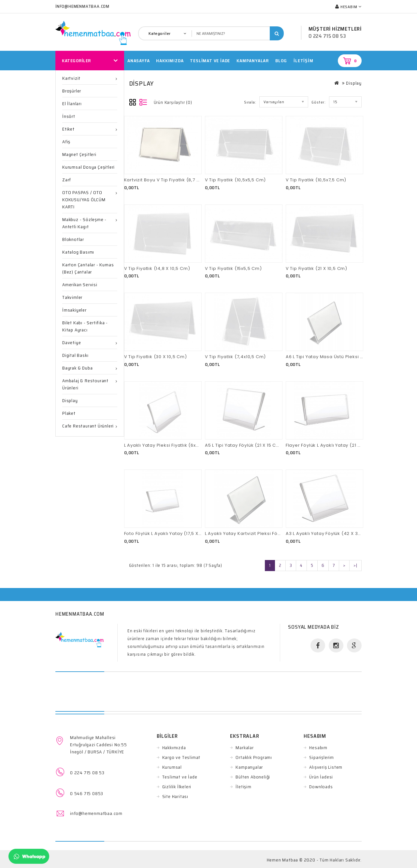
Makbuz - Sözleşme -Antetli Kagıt (84, 223)
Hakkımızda (174, 748)
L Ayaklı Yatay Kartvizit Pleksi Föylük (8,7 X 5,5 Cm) (263, 533)
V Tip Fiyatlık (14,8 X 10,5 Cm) (157, 268)
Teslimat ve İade (180, 777)
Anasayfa (138, 61)
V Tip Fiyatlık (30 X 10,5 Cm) (156, 357)
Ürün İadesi (321, 777)
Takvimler (72, 297)
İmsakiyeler (74, 310)
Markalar (244, 748)
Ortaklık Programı (254, 757)
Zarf (67, 180)
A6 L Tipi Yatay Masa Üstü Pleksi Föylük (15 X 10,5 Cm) (347, 357)
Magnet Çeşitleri (79, 154)
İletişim (303, 61)
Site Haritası (175, 796)
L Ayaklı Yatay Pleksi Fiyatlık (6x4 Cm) (167, 445)
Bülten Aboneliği (253, 777)
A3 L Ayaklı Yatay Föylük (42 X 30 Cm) (329, 533)
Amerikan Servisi (80, 285)
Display (70, 400)
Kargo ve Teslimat (181, 757)
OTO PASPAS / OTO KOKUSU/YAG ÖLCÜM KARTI (84, 200)
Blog (281, 61)
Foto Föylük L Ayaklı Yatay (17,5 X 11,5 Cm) (171, 533)
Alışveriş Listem (326, 767)
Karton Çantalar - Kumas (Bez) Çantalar (88, 268)
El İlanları (72, 104)
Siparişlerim (322, 757)
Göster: (319, 102)
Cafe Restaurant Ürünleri (88, 426)
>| (355, 565)
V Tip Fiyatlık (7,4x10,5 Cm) (235, 357)
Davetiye (72, 343)
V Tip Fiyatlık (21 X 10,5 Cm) (316, 268)
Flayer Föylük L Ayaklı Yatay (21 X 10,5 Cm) (334, 445)
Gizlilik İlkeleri (177, 787)
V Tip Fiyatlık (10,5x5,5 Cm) (235, 180)
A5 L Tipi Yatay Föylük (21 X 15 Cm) (244, 445)
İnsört (69, 116)
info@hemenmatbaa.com (96, 813)
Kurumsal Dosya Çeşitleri (88, 167)
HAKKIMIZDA (170, 61)
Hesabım (318, 748)
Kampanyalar (253, 61)
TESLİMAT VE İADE (210, 61)
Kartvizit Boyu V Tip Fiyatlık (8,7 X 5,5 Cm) (172, 180)
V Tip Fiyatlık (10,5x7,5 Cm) (316, 180)
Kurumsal (172, 767)
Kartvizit (71, 78)
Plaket (69, 413)
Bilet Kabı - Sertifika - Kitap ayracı (85, 326)
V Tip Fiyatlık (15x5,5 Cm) (233, 268)
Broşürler (72, 91)
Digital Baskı (75, 355)
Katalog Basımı (78, 252)
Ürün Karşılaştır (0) (173, 102)
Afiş (66, 142)
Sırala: (250, 102)
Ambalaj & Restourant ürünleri (85, 384)
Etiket (68, 129)
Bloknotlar (73, 239)
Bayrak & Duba (77, 368)
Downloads (321, 787)
